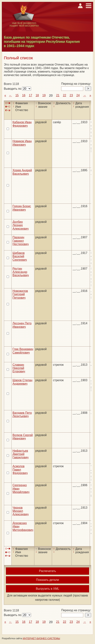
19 (44, 95)
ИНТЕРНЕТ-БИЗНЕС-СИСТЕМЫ (41, 638)
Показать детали (47, 580)
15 (17, 95)
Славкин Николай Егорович (19, 368)
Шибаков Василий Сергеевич (20, 256)
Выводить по (13, 89)
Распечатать (47, 571)
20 (51, 96)
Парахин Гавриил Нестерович (21, 241)
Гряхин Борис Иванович (22, 208)
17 (31, 95)
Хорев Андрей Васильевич (22, 172)
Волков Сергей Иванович (23, 437)
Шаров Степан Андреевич (22, 382)
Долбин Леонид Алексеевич (21, 225)
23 (71, 95)
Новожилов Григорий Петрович (20, 294)
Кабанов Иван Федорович (22, 124)
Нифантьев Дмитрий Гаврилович (20, 454)
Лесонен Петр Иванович (22, 325)
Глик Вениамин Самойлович (23, 351)
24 (78, 95)
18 (37, 95)
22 (64, 95)
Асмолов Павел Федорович (20, 470)
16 (24, 95)
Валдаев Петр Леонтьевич (22, 414)
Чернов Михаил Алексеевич (21, 511)
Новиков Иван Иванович (22, 143)
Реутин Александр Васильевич (21, 272)
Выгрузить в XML (47, 589)
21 (58, 95)
